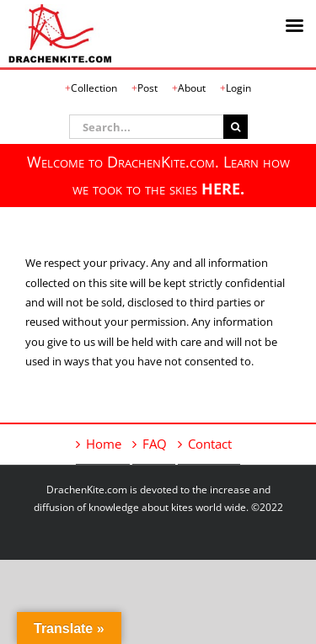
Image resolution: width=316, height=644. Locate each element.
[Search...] (146, 127)
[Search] (236, 127)
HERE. (223, 189)
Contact (210, 444)
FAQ (155, 444)
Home (104, 444)
